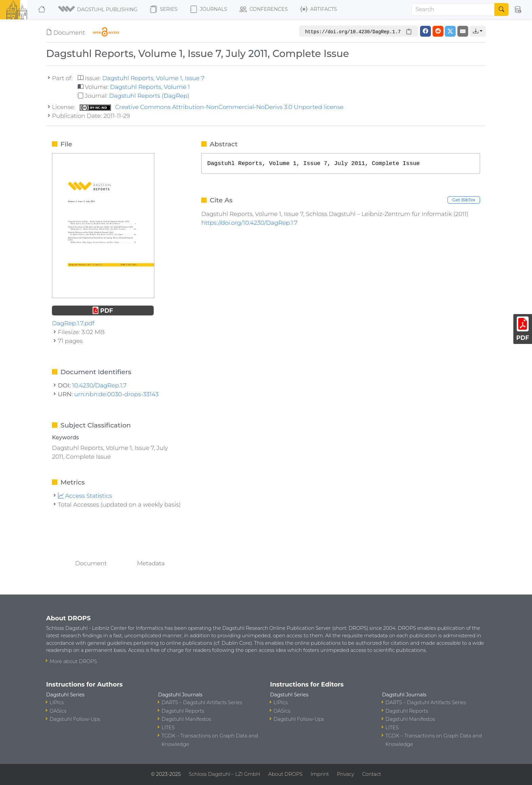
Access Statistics (85, 496)
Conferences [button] (264, 10)
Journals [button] (208, 10)
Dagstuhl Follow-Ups (75, 719)
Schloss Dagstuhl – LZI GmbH (224, 774)
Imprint (320, 774)
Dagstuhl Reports (183, 711)
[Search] (453, 10)
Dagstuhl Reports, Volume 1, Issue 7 (153, 78)
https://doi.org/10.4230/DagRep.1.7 (249, 223)
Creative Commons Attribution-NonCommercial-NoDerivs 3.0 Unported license (212, 107)
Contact (372, 774)
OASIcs (58, 711)
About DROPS (285, 774)
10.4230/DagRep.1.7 (99, 385)
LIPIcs (57, 702)
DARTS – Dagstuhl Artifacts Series (202, 702)
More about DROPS (73, 661)
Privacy (345, 774)
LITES (168, 728)
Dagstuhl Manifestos (186, 719)
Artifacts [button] (319, 10)
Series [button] (164, 10)
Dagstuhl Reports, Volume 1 (150, 87)
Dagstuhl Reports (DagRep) (149, 96)
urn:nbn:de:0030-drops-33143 (116, 394)
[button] (98, 10)
